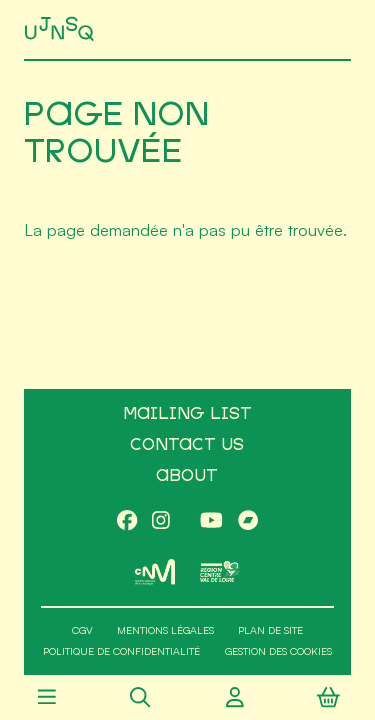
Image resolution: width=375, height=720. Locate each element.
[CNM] (155, 572)
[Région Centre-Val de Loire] (220, 571)
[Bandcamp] (248, 522)
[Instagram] (161, 522)
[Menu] (46, 697)
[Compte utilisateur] (234, 697)
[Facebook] (127, 522)
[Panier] (328, 697)
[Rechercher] (140, 697)
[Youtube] (211, 522)
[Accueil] (61, 29)
